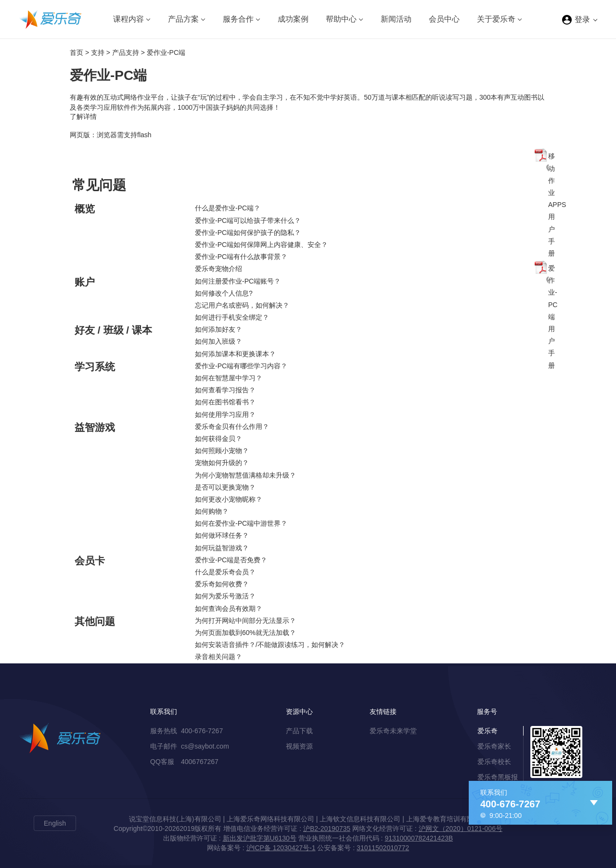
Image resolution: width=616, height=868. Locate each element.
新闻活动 (396, 19)
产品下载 (299, 731)
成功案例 (293, 19)
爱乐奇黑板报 (498, 777)
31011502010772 (383, 848)
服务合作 (238, 19)
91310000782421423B (419, 838)
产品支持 (126, 52)
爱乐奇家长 (494, 746)
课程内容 (128, 19)
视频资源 (299, 746)
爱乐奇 (488, 731)
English (55, 823)
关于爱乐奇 (496, 19)
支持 (98, 52)
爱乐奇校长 (494, 762)
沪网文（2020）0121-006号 (461, 829)
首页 (77, 52)
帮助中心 (341, 19)
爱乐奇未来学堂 (393, 731)
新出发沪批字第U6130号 (260, 838)
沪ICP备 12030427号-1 (281, 848)
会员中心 (444, 19)
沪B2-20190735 (327, 829)
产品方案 (183, 19)
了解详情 (83, 117)
